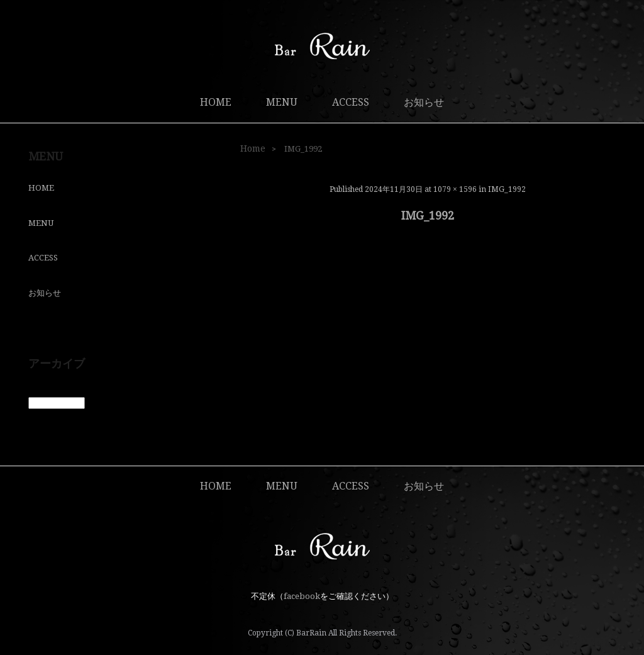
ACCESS (351, 102)
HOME (216, 102)
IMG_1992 (507, 189)
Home (253, 148)
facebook (302, 596)
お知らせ (424, 102)
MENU (282, 102)
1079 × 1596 (455, 189)
